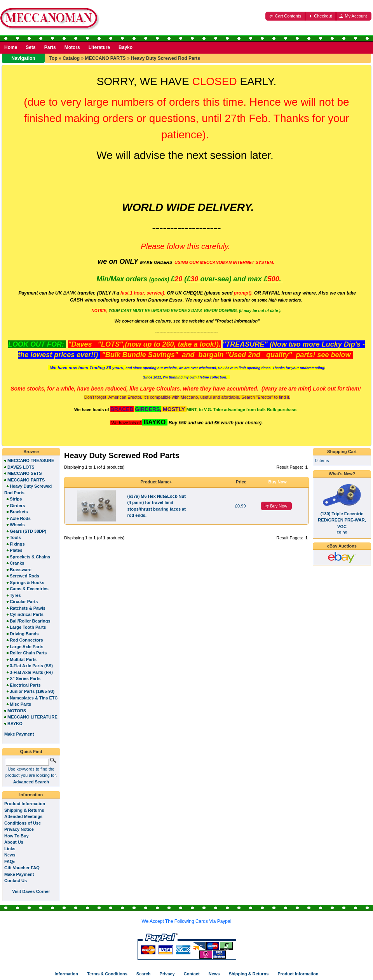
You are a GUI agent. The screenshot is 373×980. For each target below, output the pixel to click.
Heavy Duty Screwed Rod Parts (166, 58)
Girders (17, 506)
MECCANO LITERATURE (32, 717)
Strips (16, 499)
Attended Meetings (23, 816)
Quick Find (31, 752)
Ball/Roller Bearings (30, 621)
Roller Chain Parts (28, 653)
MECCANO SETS (25, 473)
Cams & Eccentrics (29, 589)
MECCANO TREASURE (31, 460)
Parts (50, 47)
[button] (286, 16)
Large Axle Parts (26, 647)
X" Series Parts (25, 678)
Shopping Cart (342, 452)
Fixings (17, 544)
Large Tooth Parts (28, 627)
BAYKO (15, 724)
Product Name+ (156, 482)
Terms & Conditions (107, 974)
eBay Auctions (342, 546)
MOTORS (17, 711)
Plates (16, 550)
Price (241, 482)
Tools (15, 537)
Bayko (125, 47)
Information (31, 795)
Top (53, 58)
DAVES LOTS (21, 467)
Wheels (17, 525)
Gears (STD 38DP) (28, 531)
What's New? (342, 474)
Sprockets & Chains (30, 557)
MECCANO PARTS (105, 58)
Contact (192, 974)
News (10, 855)
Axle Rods (20, 518)
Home (11, 47)
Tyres (15, 595)
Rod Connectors (26, 640)
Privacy (167, 974)
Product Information (25, 804)
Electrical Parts (25, 685)
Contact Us (16, 881)
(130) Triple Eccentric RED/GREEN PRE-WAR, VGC (342, 520)
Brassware (21, 570)
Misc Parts (20, 704)
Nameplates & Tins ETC (34, 698)
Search (144, 974)
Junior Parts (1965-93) (32, 691)
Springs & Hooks (27, 582)
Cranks (17, 563)
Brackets (19, 512)
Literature (99, 47)
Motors (72, 47)
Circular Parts (24, 602)
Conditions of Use (23, 823)
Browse (31, 452)
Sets (31, 47)
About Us (14, 842)
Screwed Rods (24, 576)
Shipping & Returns (24, 810)
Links (10, 849)
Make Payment (19, 874)
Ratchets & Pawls (28, 608)
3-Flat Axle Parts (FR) (31, 672)
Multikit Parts (23, 659)
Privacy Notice (19, 829)
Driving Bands (24, 634)
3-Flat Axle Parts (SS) (31, 666)
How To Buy (17, 836)
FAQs (10, 861)
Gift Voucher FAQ (22, 868)
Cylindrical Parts (27, 614)
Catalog (71, 58)
